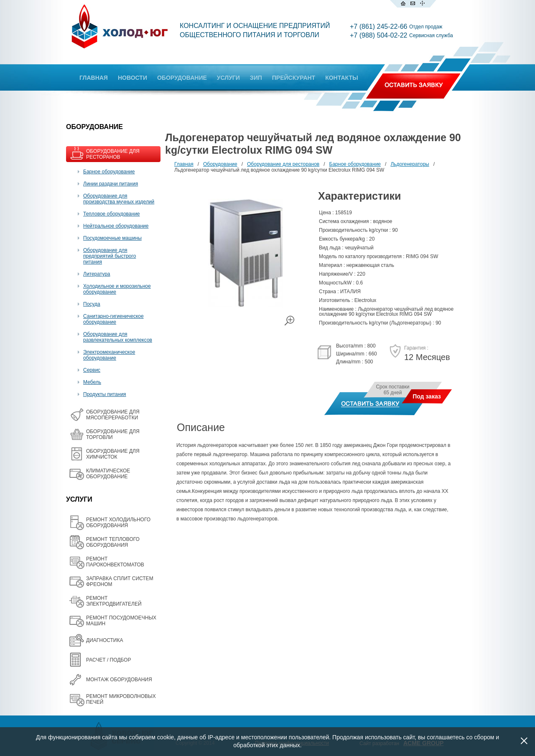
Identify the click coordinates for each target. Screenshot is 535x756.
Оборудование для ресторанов (283, 164)
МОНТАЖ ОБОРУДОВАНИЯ (119, 680)
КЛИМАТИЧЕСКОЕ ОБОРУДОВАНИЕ (108, 474)
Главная (184, 164)
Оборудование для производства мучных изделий (119, 199)
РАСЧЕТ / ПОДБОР (108, 660)
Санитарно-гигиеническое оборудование (113, 319)
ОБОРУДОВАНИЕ (182, 78)
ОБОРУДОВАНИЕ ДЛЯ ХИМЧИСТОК (113, 454)
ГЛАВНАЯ (94, 78)
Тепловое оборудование (112, 214)
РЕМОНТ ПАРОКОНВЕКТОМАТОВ (115, 562)
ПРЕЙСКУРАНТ (294, 78)
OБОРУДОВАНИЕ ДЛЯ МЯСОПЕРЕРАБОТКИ (113, 415)
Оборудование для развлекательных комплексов (118, 337)
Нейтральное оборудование (116, 226)
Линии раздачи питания (111, 184)
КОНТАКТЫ (341, 78)
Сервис (92, 370)
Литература (97, 274)
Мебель (92, 382)
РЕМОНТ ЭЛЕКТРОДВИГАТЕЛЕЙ (114, 601)
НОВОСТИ (132, 78)
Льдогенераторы (410, 164)
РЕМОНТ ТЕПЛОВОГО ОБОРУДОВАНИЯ (113, 542)
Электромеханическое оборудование (109, 355)
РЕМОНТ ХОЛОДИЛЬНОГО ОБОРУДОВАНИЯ (118, 523)
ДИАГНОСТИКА (104, 640)
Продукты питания (105, 394)
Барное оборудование (109, 172)
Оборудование (220, 164)
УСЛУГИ (228, 78)
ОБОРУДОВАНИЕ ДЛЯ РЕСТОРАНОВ (113, 154)
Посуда (92, 304)
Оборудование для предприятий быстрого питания (110, 256)
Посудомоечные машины (112, 238)
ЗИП (256, 78)
